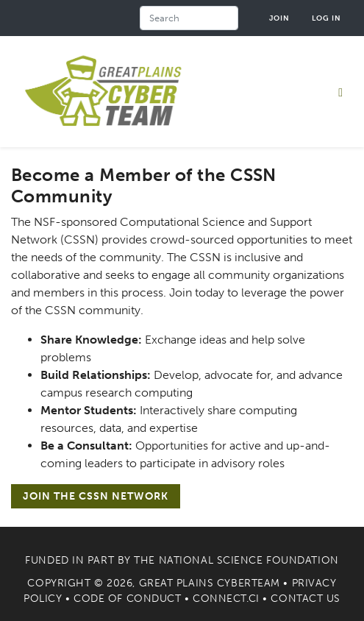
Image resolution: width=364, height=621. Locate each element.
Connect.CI (226, 599)
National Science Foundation (249, 560)
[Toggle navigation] (340, 92)
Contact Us (306, 599)
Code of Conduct (127, 599)
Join (279, 18)
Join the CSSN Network (96, 496)
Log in (326, 18)
